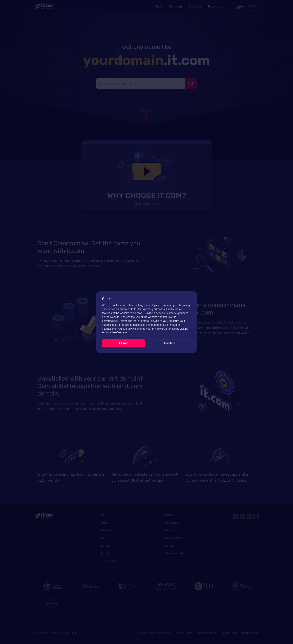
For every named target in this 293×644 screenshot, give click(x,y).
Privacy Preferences (115, 332)
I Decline (169, 343)
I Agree (124, 343)
